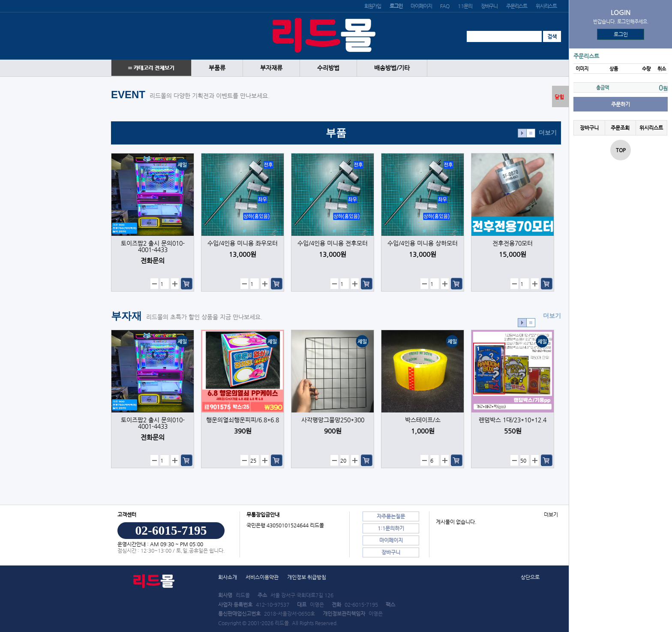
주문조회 (620, 128)
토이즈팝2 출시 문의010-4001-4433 (153, 247)
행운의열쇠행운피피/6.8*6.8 (243, 420)
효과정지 (531, 133)
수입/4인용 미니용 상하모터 (423, 243)
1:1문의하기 (391, 528)
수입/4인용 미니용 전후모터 (333, 243)
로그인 (621, 34)
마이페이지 (421, 6)
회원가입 (373, 6)
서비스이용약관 (262, 577)
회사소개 (228, 577)
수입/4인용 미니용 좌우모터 (243, 243)
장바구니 (489, 6)
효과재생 (522, 133)
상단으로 (530, 577)
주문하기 (621, 104)
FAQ (444, 6)
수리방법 (328, 68)
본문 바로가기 (0, 0)
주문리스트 (517, 6)
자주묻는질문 (391, 516)
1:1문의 (465, 6)
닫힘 (559, 97)
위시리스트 (546, 6)
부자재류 (271, 68)
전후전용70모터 (513, 243)
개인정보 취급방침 (307, 577)
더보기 (548, 133)
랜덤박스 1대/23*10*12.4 (513, 420)
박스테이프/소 (423, 420)
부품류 (217, 68)
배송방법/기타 (392, 68)
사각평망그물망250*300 (333, 420)
